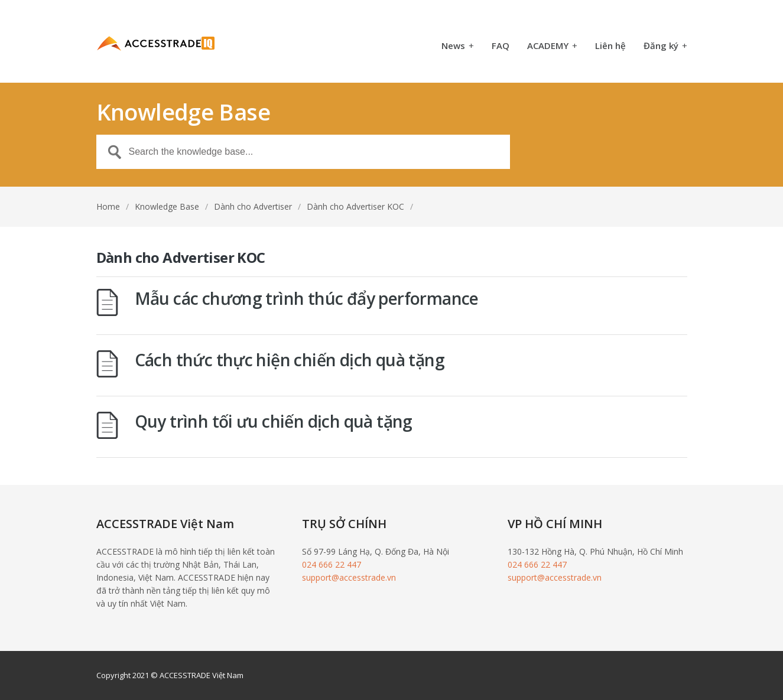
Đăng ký (665, 46)
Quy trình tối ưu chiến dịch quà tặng (274, 421)
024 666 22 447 (332, 564)
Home (108, 206)
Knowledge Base (167, 206)
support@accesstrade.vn (349, 577)
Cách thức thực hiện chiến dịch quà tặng (290, 360)
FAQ (501, 46)
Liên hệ (610, 46)
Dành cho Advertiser (253, 206)
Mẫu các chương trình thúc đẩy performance (307, 298)
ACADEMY (552, 46)
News (458, 46)
